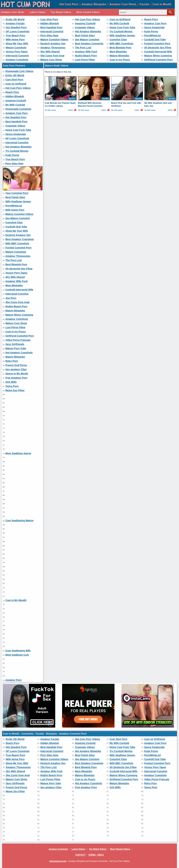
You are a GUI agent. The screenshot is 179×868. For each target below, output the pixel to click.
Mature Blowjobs (119, 56)
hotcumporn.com (58, 861)
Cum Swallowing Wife (18, 651)
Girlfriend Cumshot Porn (158, 60)
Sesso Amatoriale (154, 27)
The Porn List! (83, 48)
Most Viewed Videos (88, 12)
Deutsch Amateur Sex (53, 44)
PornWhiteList (153, 36)
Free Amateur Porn (16, 378)
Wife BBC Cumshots (121, 44)
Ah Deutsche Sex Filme (158, 48)
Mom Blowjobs (118, 52)
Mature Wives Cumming (158, 56)
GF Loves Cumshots (18, 31)
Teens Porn (12, 386)
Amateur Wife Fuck (86, 52)
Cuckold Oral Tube (155, 40)
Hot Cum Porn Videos (88, 19)
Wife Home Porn (15, 40)
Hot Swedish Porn (16, 27)
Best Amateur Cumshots (89, 44)
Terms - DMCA (96, 855)
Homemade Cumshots (18, 109)
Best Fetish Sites (85, 36)
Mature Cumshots (16, 48)
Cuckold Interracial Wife (158, 52)
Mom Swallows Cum (17, 655)
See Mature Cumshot (87, 40)
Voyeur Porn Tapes (17, 52)
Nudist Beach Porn (86, 56)
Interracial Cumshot (52, 31)
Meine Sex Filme (15, 390)
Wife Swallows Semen (122, 36)
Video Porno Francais (18, 340)
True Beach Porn (15, 36)
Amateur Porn (14, 680)
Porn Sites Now (49, 36)
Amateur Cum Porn (155, 23)
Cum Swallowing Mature (19, 520)
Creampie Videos (85, 27)
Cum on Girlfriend (120, 19)
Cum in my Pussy (120, 60)
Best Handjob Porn (51, 27)
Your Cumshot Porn (17, 193)
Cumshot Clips (118, 40)
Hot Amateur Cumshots (19, 353)
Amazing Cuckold (85, 23)
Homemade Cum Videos (19, 71)
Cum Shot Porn (49, 19)
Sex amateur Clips (16, 369)
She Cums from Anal (52, 56)
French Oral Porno (16, 365)
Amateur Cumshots (17, 60)
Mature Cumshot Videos (54, 40)
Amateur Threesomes (53, 48)
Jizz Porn (11, 298)
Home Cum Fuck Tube (122, 27)
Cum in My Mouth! (16, 600)
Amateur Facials (15, 23)
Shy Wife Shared (50, 52)
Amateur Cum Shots (13, 12)
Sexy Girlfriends (15, 344)
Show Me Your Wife (17, 44)
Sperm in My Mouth (17, 374)
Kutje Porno (151, 31)
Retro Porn (12, 361)
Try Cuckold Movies (121, 31)
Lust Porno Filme (85, 60)
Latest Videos (38, 12)
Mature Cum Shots (51, 60)
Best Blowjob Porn (120, 48)
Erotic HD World (15, 19)
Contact (80, 855)
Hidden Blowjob (50, 23)
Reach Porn (151, 19)
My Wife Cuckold (119, 23)
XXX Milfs (11, 382)
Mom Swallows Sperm (18, 453)
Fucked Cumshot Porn (157, 44)
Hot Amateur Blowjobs (88, 31)
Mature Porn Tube (16, 348)
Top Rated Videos (61, 12)
